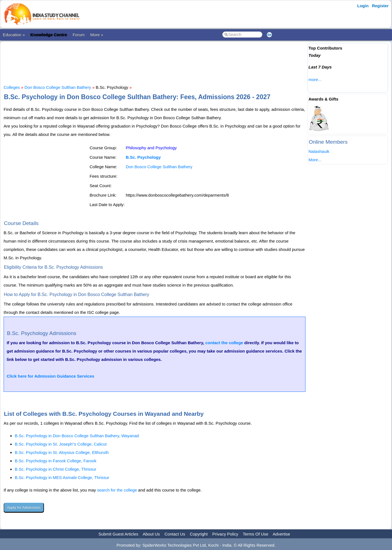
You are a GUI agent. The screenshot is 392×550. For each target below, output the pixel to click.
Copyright (199, 534)
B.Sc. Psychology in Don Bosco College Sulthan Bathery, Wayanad (77, 436)
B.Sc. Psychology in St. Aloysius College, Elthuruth (62, 452)
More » (97, 35)
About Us (151, 534)
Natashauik (319, 151)
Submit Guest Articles (118, 534)
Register (380, 6)
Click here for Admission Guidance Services (50, 376)
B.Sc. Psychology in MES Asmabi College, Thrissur (62, 477)
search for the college (117, 490)
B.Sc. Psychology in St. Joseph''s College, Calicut (61, 444)
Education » (14, 35)
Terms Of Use (256, 534)
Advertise (281, 534)
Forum (79, 35)
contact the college (224, 343)
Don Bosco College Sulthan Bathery (58, 87)
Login (363, 6)
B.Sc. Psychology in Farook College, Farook (56, 461)
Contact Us (175, 534)
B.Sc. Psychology (143, 157)
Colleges (12, 87)
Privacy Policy (225, 534)
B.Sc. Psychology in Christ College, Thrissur (56, 469)
